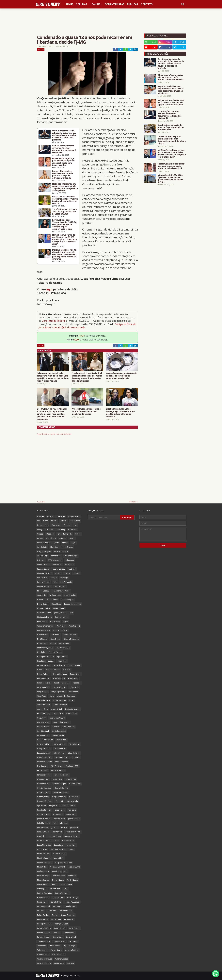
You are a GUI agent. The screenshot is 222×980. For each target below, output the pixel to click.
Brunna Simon (52, 600)
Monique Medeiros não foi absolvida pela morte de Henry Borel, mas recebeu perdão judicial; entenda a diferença (64, 254)
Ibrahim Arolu (72, 801)
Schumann (70, 560)
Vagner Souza (56, 950)
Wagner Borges (62, 959)
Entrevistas (57, 565)
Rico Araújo (69, 919)
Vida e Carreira (43, 565)
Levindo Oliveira (44, 841)
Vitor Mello (42, 595)
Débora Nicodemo (71, 639)
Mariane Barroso (53, 670)
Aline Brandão (70, 595)
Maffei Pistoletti (43, 854)
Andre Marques (60, 700)
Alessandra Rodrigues (66, 696)
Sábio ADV (73, 941)
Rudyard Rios (43, 692)
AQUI (81, 336)
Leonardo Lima (59, 665)
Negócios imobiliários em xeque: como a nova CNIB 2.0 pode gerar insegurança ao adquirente (65, 187)
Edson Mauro (59, 753)
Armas (40, 538)
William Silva (42, 578)
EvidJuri (53, 643)
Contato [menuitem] (147, 4)
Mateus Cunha (74, 867)
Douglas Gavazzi (44, 749)
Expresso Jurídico (58, 770)
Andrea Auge (42, 556)
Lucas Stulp (59, 845)
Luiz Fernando (66, 582)
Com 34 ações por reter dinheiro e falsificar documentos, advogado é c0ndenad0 (64, 149)
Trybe (65, 622)
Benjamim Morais (72, 709)
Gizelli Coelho (59, 608)
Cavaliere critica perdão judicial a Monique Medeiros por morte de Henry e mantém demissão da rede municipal (87, 377)
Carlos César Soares (61, 722)
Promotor (57, 906)
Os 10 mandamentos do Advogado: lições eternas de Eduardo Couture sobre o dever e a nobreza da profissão (64, 135)
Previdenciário (59, 678)
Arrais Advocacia (60, 705)
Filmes (78, 534)
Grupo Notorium (59, 797)
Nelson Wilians (43, 674)
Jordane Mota (59, 819)
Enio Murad (42, 643)
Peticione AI (42, 622)
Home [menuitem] (70, 4)
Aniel (71, 700)
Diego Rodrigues (44, 551)
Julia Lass (63, 823)
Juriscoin (63, 538)
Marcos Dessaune (44, 862)
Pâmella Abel (70, 906)
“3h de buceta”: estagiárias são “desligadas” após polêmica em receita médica (171, 77)
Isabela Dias (60, 810)
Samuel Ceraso (43, 937)
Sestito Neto (58, 937)
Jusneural (74, 827)
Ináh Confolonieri (44, 810)
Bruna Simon (71, 714)
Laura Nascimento (73, 832)
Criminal (67, 525)
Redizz (55, 915)
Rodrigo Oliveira (61, 924)
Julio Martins (75, 521)
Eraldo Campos (62, 762)
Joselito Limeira (59, 569)
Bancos (40, 600)
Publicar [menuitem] (133, 4)
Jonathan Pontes (44, 819)
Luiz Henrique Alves (58, 849)
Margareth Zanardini (63, 862)
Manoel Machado (44, 586)
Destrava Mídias (44, 744)
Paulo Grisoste (43, 898)
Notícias (41, 49)
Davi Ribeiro (42, 639)
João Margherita (44, 823)
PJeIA (66, 889)
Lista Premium (68, 841)
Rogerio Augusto (59, 687)
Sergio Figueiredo (58, 692)
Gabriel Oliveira (44, 608)
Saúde (56, 543)
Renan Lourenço (44, 683)
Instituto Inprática (68, 806)
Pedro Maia (42, 902)
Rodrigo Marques (44, 924)
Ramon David (74, 678)
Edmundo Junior (44, 753)
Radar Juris (52, 911)
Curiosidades (74, 516)
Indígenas (53, 806)
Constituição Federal (54, 321)
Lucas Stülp (71, 845)
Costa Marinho (43, 735)
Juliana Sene (62, 661)
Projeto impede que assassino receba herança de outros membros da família (86, 411)
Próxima (133, 502)
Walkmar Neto (55, 595)
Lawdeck (41, 836)
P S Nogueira (55, 889)
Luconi (40, 670)
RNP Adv (41, 911)
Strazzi (54, 521)
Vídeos (65, 543)
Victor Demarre (58, 954)
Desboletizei (62, 740)
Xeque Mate (59, 963)
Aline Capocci (74, 626)
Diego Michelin (60, 744)
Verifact (77, 573)
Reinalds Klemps (71, 556)
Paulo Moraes (58, 898)
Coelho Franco (43, 727)
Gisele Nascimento (61, 792)
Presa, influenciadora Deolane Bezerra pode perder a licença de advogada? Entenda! (63, 175)
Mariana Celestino (44, 617)
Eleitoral (63, 521)
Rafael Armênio (66, 911)
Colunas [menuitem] (81, 4)
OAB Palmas (42, 884)
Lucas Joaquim (74, 665)
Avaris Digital (56, 709)
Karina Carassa (43, 832)
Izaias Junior (58, 814)
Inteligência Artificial (45, 530)
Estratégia (64, 578)
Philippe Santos (43, 678)
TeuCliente (41, 946)
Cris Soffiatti (42, 547)
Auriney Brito (42, 709)
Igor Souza (41, 806)
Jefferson (41, 560)
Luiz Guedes (42, 849)
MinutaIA (67, 670)
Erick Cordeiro (56, 766)
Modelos (50, 534)
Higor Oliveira (67, 547)
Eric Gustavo (42, 766)
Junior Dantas (43, 827)
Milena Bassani (43, 591)
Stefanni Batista (59, 941)
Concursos (56, 525)
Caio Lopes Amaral (57, 718)
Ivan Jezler (72, 810)
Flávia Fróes (57, 779)
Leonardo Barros (71, 836)
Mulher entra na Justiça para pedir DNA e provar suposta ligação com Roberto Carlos (63, 162)
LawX (71, 613)
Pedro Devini (75, 674)
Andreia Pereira (44, 630)
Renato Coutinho (67, 915)
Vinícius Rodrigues (45, 959)
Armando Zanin (44, 705)
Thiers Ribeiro (55, 946)
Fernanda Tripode (64, 534)
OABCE (54, 884)
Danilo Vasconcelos (45, 740)
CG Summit (42, 718)
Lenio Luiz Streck (54, 836)
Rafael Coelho (43, 915)
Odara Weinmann (60, 674)
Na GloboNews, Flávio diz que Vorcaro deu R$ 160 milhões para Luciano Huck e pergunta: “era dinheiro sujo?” (65, 239)
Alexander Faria (44, 700)
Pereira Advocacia (72, 902)
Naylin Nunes (72, 880)
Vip (39, 521)
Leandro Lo (56, 556)
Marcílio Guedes (44, 543)
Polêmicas (61, 516)
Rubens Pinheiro (44, 933)
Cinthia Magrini (67, 600)
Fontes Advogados (45, 648)
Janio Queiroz (60, 613)
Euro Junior (69, 565)
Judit (55, 582)
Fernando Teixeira (61, 775)
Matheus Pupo (43, 871)
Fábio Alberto (43, 784)
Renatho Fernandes (62, 683)
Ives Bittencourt (43, 814)
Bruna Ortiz (58, 714)
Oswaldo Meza (66, 884)
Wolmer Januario (61, 551)
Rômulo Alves (69, 933)
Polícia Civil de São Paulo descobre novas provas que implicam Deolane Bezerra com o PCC (65, 200)
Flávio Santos (70, 779)
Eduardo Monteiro (45, 757)
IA (56, 801)
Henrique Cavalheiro (46, 657)
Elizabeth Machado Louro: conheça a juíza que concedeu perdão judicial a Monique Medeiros (120, 413)
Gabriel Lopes (75, 784)
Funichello (41, 652)
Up (75, 525)
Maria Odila (42, 867)
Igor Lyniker (62, 657)
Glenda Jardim (43, 797)
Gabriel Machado (44, 788)
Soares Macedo (43, 941)
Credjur (54, 578)
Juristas (54, 827)
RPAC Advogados (55, 560)
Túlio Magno (42, 950)
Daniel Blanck (43, 604)
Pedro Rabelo (55, 902)
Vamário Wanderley (45, 626)
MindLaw (72, 876)
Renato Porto (43, 919)
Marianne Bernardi (58, 867)
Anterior (42, 502)
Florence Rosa (43, 779)
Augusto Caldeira (60, 630)
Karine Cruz (57, 832)
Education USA (61, 757)
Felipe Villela (64, 643)
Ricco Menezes (43, 687)
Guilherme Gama (44, 613)
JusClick (64, 827)
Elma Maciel (75, 757)
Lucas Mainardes (44, 845)
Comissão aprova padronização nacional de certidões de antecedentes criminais (121, 376)
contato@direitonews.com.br (69, 327)
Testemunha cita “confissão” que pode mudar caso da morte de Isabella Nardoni (171, 166)
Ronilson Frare (60, 928)
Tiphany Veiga (70, 946)
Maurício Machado (60, 871)
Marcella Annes (59, 854)
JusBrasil (72, 569)
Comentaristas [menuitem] (114, 4)
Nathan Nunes (58, 880)
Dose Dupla (55, 639)
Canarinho (55, 635)
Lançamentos (43, 525)
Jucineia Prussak (44, 582)
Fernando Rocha (44, 775)
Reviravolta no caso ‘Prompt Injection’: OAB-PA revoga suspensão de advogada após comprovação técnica (64, 224)
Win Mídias (61, 626)
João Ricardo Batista (45, 661)
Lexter (56, 841)
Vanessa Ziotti (43, 954)
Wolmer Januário (44, 963)
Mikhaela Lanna (59, 876)
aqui (49, 289)
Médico (58, 573)
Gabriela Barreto (61, 788)
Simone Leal (71, 937)
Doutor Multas (60, 749)
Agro (73, 543)
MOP (72, 849)
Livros (72, 538)
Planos (67, 573)
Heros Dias (74, 797)
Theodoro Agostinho (61, 591)
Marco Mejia (59, 858)
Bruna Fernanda (44, 714)
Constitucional (43, 731)
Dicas (46, 521)
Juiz (55, 823)
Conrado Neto (68, 727)
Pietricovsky (55, 622)
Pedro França (72, 898)
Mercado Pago (43, 876)
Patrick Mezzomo (62, 893)
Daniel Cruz (56, 604)
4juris (52, 696)
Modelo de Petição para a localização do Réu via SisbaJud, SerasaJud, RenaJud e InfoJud (172, 140)
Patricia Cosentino (45, 893)
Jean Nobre (71, 814)
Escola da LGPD (72, 766)
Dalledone (72, 530)
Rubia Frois (74, 687)
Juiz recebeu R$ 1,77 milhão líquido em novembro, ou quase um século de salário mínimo (170, 179)
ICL (62, 801)
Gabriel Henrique (59, 784)
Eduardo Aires (74, 753)
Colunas (56, 727)
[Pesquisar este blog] (104, 517)
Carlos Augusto (43, 722)
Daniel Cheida (58, 735)
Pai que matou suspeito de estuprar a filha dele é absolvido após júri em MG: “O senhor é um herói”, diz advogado (53, 377)
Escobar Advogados (72, 604)
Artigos (50, 516)
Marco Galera (60, 586)
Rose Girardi (74, 928)
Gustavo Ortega (55, 652)
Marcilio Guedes (44, 858)
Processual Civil (43, 906)
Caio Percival (42, 635)
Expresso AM (42, 770)
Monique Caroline (44, 573)
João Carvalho (74, 819)
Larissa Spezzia (43, 665)
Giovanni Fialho (43, 792)
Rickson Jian (56, 919)
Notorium (54, 547)
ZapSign (71, 963)
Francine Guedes (63, 648)
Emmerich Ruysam (45, 762)
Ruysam (57, 933)
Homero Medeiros (45, 801)
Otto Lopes (42, 889)
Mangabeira (51, 538)
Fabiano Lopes (43, 569)
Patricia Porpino (62, 617)
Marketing (61, 530)
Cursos (40, 534)
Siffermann (73, 692)
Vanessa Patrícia (72, 950)
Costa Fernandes (59, 731)
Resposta (77, 683)
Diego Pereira (74, 744)
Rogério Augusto (44, 928)
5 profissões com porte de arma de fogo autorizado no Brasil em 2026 (64, 212)
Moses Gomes (43, 880)
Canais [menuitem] (96, 4)
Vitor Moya (42, 696)
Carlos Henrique (70, 635)
